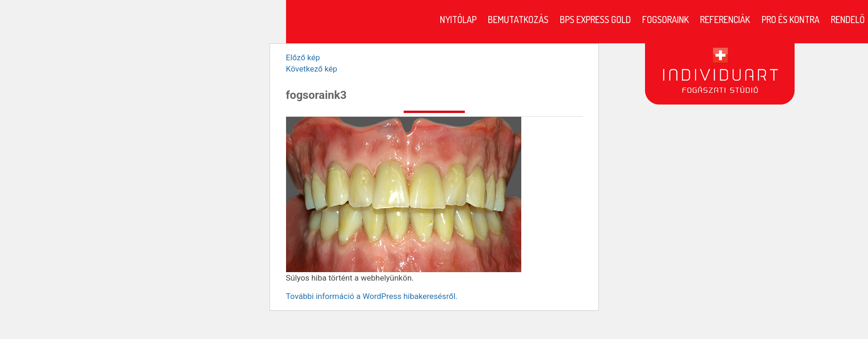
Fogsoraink (665, 19)
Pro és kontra (791, 19)
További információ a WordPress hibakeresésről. (372, 296)
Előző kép (303, 57)
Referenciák (725, 19)
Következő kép (312, 69)
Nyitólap (458, 19)
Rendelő (848, 19)
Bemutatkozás (518, 19)
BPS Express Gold (595, 19)
